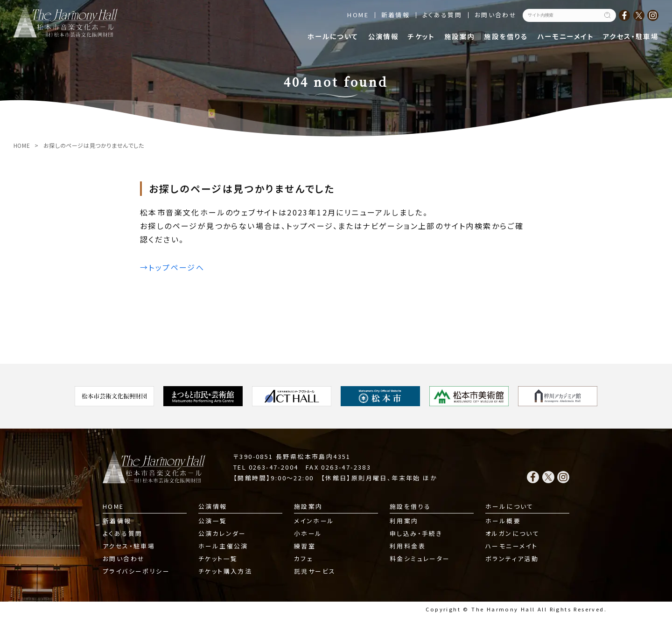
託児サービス (315, 571)
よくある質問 (442, 15)
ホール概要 (503, 521)
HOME (358, 15)
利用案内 (404, 521)
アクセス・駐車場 (631, 36)
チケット (421, 36)
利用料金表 (408, 546)
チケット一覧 (218, 558)
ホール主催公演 (223, 546)
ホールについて (333, 36)
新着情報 (396, 15)
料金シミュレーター (420, 558)
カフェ (304, 558)
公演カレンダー (222, 533)
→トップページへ (172, 267)
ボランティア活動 (512, 558)
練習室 (305, 546)
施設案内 (460, 36)
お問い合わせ (496, 15)
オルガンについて (512, 533)
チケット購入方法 (225, 571)
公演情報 (384, 36)
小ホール (308, 533)
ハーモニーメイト (566, 36)
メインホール (314, 521)
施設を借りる (506, 36)
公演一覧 (213, 521)
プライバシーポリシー (136, 571)
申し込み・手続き (416, 533)
